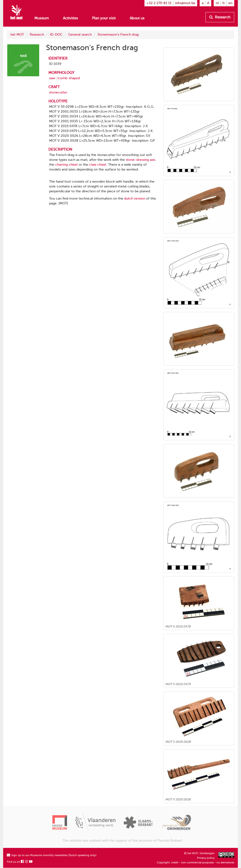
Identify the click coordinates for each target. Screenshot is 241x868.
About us (137, 18)
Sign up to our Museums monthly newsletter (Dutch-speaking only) (52, 855)
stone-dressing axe (140, 160)
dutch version (135, 198)
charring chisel (66, 165)
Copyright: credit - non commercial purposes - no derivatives (196, 863)
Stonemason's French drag (118, 35)
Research (220, 17)
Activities (70, 18)
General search (80, 35)
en (230, 3)
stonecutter (58, 92)
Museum (42, 18)
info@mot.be (185, 3)
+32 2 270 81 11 (159, 3)
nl (217, 3)
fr (224, 3)
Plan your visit (104, 18)
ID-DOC (56, 35)
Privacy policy (206, 858)
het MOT (17, 35)
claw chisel (98, 165)
